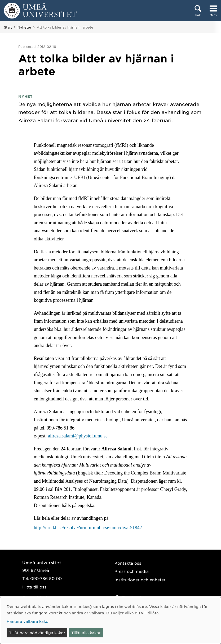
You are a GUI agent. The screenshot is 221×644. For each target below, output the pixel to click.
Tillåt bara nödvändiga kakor (37, 633)
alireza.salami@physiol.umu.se (78, 436)
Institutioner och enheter (140, 580)
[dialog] (111, 620)
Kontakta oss (128, 563)
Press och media (132, 571)
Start (8, 27)
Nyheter (24, 27)
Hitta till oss (34, 587)
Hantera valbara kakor (28, 621)
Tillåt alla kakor (86, 633)
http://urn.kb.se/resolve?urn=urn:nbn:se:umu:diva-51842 (88, 528)
